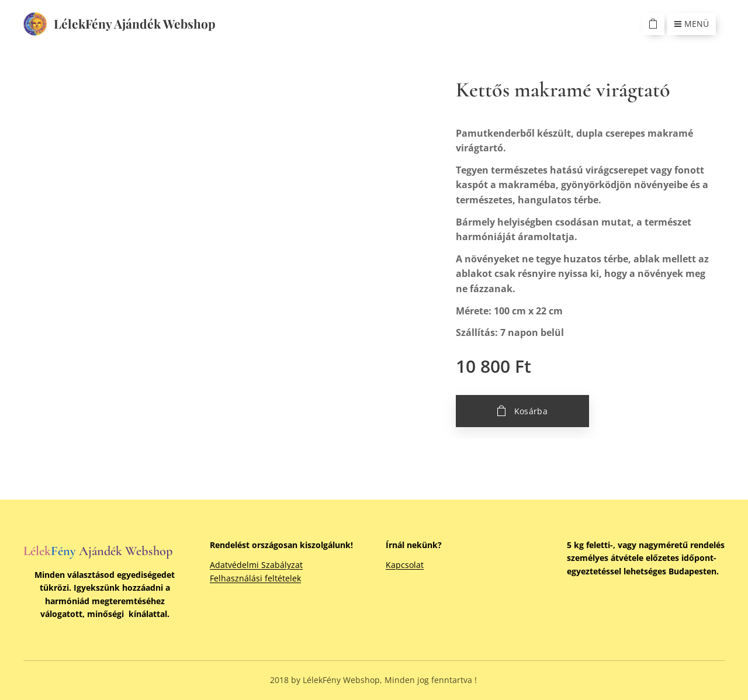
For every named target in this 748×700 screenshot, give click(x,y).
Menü (692, 24)
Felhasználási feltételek (255, 578)
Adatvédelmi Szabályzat (256, 565)
